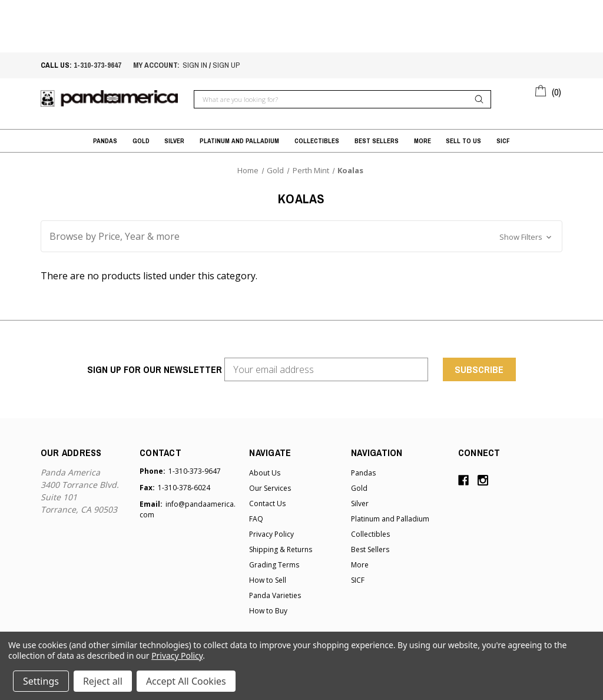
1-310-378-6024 (184, 488)
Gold (141, 141)
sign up (226, 65)
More (423, 141)
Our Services (270, 488)
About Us (265, 473)
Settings (41, 681)
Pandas (105, 141)
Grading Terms (274, 565)
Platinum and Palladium (239, 141)
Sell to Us (463, 141)
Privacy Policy (271, 534)
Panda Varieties (275, 595)
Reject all (103, 681)
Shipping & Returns (281, 549)
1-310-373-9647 (97, 65)
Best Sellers (377, 141)
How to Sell (268, 580)
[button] (301, 236)
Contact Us (267, 503)
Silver (174, 141)
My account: (156, 65)
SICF (503, 141)
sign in (195, 65)
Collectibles (317, 141)
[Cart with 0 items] (549, 90)
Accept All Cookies (186, 681)
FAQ (256, 519)
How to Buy (268, 611)
